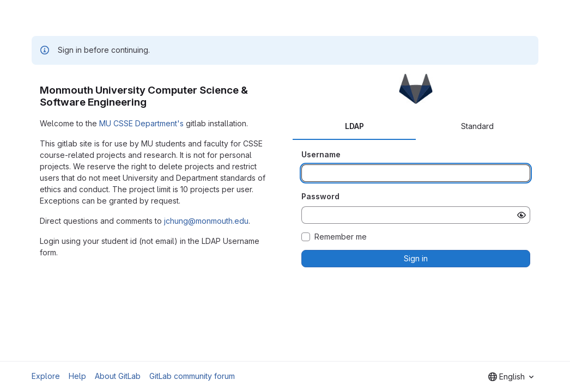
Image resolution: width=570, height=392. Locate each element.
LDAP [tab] (354, 126)
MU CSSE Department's (141, 123)
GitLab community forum (192, 376)
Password (320, 196)
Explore (46, 376)
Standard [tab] (477, 126)
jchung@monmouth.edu (206, 221)
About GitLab (118, 376)
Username (321, 154)
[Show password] (522, 215)
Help (77, 376)
